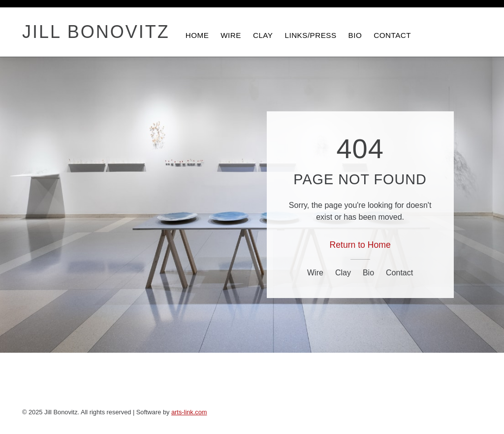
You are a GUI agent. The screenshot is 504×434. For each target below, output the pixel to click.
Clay (343, 273)
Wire (315, 273)
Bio (368, 273)
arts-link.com (189, 412)
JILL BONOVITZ (96, 32)
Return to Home (360, 245)
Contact (399, 273)
